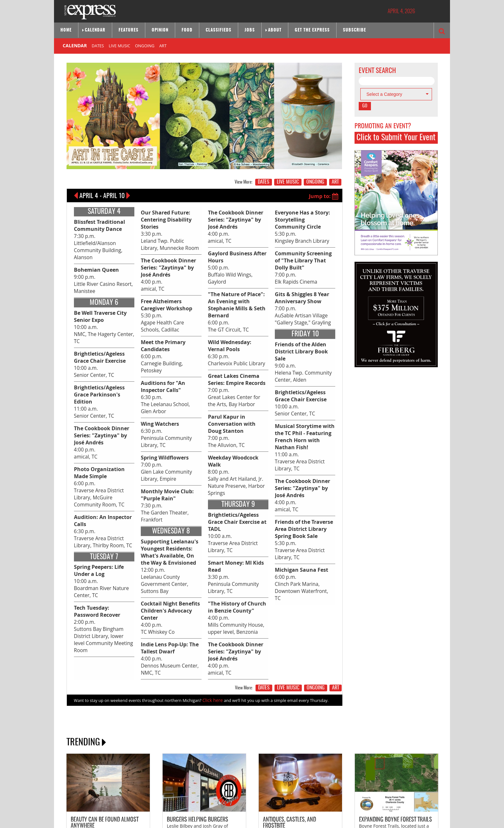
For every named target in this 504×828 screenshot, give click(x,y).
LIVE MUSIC (119, 45)
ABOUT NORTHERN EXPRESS (92, 793)
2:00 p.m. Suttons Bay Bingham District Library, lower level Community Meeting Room (102, 570)
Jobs (250, 30)
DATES (98, 45)
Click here (212, 618)
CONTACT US (125, 793)
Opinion (160, 30)
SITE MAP (164, 793)
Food (187, 30)
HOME (178, 793)
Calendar (95, 30)
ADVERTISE (146, 793)
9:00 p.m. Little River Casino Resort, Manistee (101, 271)
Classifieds (219, 30)
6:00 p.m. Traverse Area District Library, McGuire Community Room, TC (104, 447)
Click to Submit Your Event (396, 138)
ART (163, 45)
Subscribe (355, 30)
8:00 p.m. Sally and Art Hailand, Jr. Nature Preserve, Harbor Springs (237, 463)
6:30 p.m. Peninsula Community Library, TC (164, 394)
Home (66, 30)
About (275, 30)
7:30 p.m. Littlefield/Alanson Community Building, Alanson (96, 235)
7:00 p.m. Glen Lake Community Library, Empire (164, 424)
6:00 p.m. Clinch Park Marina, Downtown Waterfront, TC (302, 559)
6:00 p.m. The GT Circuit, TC (236, 325)
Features (129, 30)
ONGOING (145, 45)
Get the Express (312, 30)
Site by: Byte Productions (252, 819)
